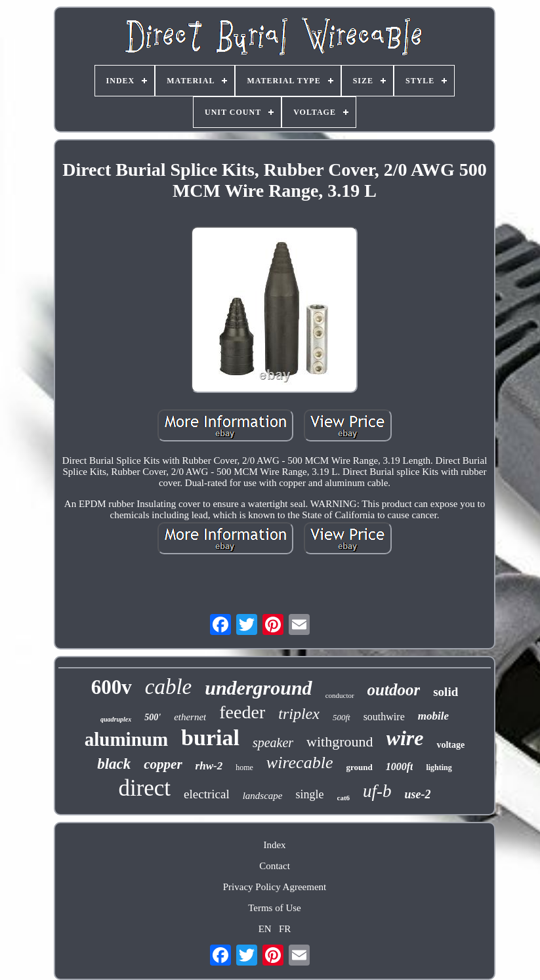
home (244, 767)
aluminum (126, 739)
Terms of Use (275, 908)
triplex (299, 714)
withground (340, 742)
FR (285, 929)
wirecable (300, 763)
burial (210, 738)
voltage (450, 745)
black (114, 764)
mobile (433, 716)
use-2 (418, 794)
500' (153, 717)
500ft (342, 717)
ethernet (190, 717)
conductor (340, 695)
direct (144, 788)
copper (163, 764)
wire (405, 738)
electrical (207, 794)
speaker (273, 743)
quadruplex (116, 719)
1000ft (400, 766)
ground (359, 767)
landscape (263, 796)
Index (274, 845)
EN (265, 929)
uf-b (377, 791)
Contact (275, 866)
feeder (242, 712)
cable (168, 687)
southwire (384, 717)
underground (258, 688)
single (310, 794)
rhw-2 (209, 766)
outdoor (394, 690)
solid (446, 692)
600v (112, 687)
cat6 (344, 798)
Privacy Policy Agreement (275, 887)
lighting (439, 767)
